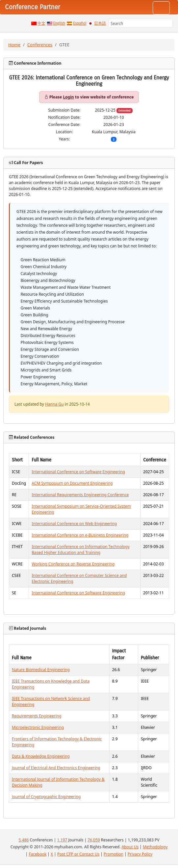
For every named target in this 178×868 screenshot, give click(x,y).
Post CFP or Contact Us (78, 854)
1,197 (62, 840)
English (59, 23)
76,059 (94, 840)
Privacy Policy (140, 854)
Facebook (38, 854)
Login (68, 97)
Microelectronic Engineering (38, 727)
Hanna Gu (54, 404)
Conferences (40, 45)
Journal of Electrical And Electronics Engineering (56, 768)
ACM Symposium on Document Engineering (72, 483)
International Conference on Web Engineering (74, 524)
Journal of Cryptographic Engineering (46, 797)
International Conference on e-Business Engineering (80, 535)
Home (14, 45)
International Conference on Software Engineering (78, 472)
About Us (130, 847)
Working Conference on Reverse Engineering (73, 564)
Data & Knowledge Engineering (41, 756)
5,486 (24, 840)
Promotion (114, 854)
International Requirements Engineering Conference (80, 495)
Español (80, 23)
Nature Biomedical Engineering (41, 670)
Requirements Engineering (37, 716)
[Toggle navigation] (161, 8)
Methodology (155, 847)
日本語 (100, 23)
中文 (41, 23)
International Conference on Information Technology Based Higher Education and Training (81, 550)
